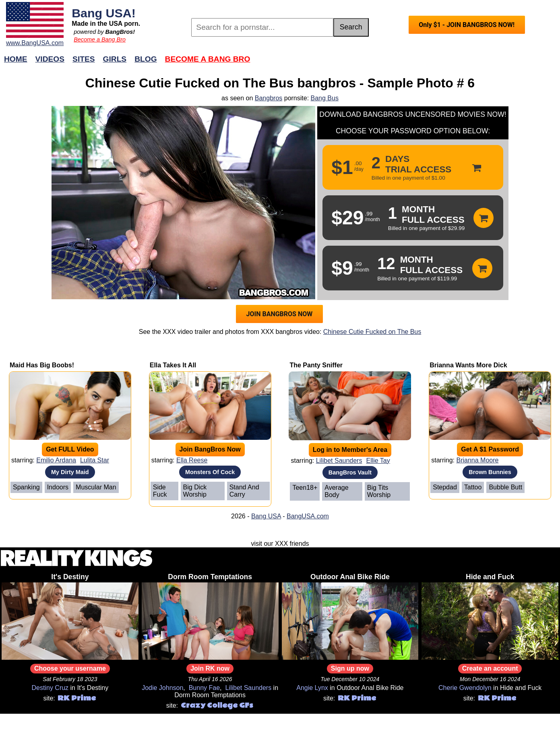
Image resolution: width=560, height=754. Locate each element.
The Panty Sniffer (316, 365)
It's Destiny (70, 577)
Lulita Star (95, 460)
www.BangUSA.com (35, 43)
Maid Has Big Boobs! (42, 365)
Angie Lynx (312, 688)
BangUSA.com (308, 516)
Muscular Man (96, 487)
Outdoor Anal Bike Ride (350, 577)
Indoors (58, 487)
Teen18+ (305, 488)
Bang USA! (104, 13)
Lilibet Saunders (339, 461)
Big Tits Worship (379, 491)
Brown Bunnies (490, 472)
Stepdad (445, 487)
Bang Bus (325, 98)
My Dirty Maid (70, 472)
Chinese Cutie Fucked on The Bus (372, 332)
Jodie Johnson (162, 688)
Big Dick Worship (195, 491)
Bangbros (269, 98)
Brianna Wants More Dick (468, 365)
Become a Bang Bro (100, 39)
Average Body (336, 491)
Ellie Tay (378, 461)
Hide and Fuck (490, 577)
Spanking (26, 487)
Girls (115, 59)
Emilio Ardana (56, 460)
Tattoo (473, 487)
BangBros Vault (350, 472)
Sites (84, 59)
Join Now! (407, 63)
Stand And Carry (244, 491)
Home (16, 59)
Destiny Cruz (50, 688)
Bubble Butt (505, 487)
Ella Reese (192, 460)
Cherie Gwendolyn (465, 688)
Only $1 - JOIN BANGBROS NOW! (467, 25)
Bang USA (266, 516)
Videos (50, 59)
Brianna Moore (477, 460)
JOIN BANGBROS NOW (280, 314)
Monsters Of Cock (210, 472)
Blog (146, 59)
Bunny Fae (204, 688)
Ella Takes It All (173, 365)
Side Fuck (160, 491)
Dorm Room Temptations (210, 577)
